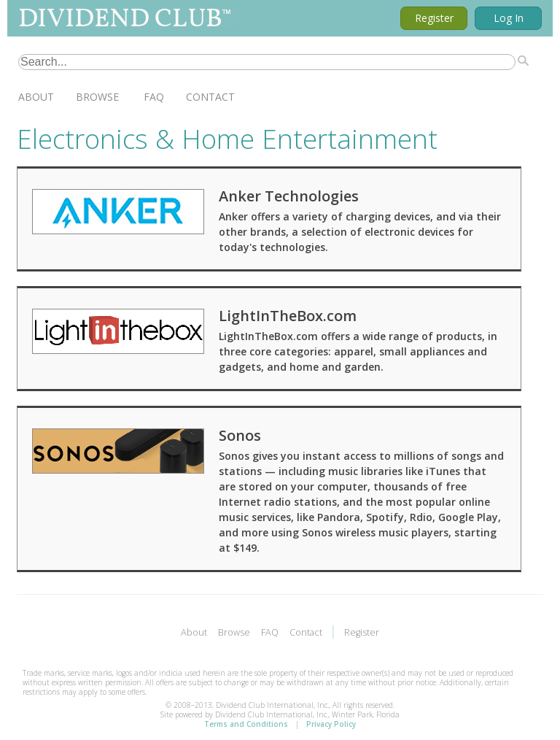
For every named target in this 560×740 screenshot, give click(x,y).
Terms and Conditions (246, 724)
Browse (97, 97)
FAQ (154, 97)
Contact (210, 97)
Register (434, 18)
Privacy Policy (331, 724)
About (36, 97)
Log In (509, 18)
